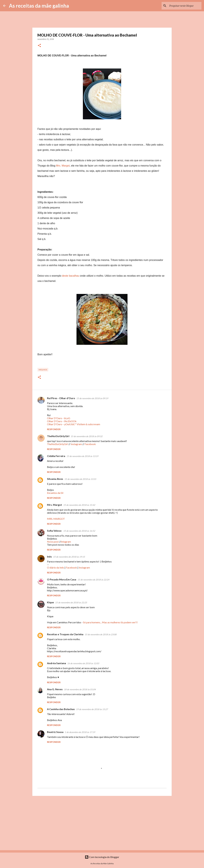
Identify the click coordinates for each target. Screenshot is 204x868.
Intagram (66, 542)
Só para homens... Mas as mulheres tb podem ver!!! (110, 622)
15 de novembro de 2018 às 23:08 (101, 634)
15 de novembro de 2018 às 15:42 (79, 505)
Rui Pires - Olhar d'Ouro (61, 398)
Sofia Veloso (55, 531)
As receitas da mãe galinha (39, 6)
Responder (54, 429)
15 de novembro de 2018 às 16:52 (79, 531)
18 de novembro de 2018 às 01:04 (80, 689)
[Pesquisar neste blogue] (185, 6)
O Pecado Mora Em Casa (62, 579)
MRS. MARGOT (56, 519)
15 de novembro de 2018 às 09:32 (87, 436)
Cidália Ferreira (56, 456)
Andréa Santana (56, 663)
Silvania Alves (55, 479)
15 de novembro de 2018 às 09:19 (92, 398)
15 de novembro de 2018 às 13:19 (82, 456)
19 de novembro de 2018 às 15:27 (92, 709)
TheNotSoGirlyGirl (58, 436)
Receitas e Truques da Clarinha (65, 634)
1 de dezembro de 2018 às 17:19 (80, 732)
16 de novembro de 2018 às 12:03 (83, 663)
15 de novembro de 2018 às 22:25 (71, 602)
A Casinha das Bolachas (61, 709)
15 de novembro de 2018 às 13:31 (80, 479)
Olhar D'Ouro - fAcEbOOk (62, 421)
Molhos (43, 370)
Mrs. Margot (63, 166)
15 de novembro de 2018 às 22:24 (93, 580)
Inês (49, 557)
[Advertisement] (102, 823)
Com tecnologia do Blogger (102, 857)
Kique (50, 602)
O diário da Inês (56, 567)
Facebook (90, 444)
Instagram (76, 444)
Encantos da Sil (55, 493)
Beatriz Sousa (55, 732)
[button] (39, 46)
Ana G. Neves (55, 689)
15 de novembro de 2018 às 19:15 (69, 557)
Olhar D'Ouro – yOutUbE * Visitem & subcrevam (74, 424)
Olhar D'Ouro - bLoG (59, 418)
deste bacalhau (71, 276)
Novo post (53, 542)
